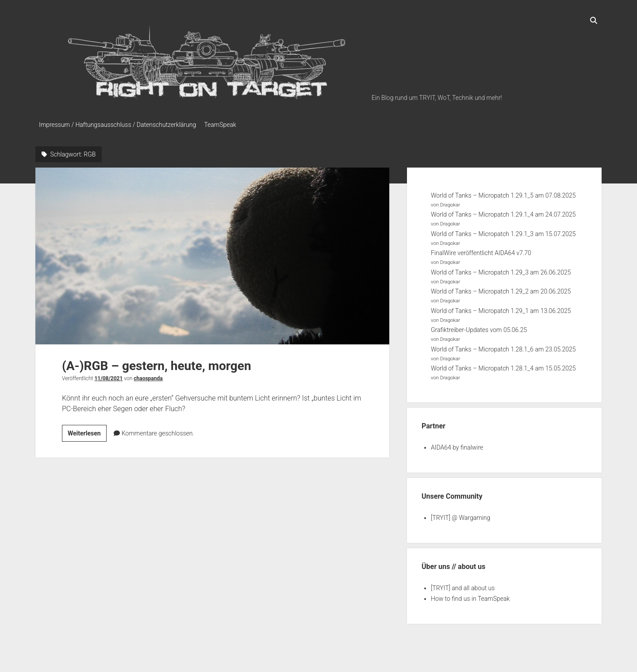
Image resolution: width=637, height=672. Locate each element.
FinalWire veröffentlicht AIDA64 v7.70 (481, 251)
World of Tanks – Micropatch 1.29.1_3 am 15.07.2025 (503, 232)
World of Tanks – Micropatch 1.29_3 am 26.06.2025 (501, 270)
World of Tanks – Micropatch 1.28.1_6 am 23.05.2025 (503, 347)
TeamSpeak (223, 125)
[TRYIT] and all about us (463, 586)
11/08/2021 (108, 376)
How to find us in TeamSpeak (470, 596)
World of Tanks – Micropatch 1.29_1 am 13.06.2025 (501, 309)
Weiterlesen (87, 432)
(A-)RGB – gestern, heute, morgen (212, 254)
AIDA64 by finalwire (457, 445)
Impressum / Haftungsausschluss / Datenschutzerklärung (117, 125)
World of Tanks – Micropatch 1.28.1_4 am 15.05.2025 (503, 367)
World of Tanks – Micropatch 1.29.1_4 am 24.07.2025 (503, 213)
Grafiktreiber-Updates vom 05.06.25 (479, 328)
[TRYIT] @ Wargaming (460, 515)
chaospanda (148, 376)
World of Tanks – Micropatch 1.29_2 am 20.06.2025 (501, 290)
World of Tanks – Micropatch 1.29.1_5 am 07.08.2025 (503, 193)
